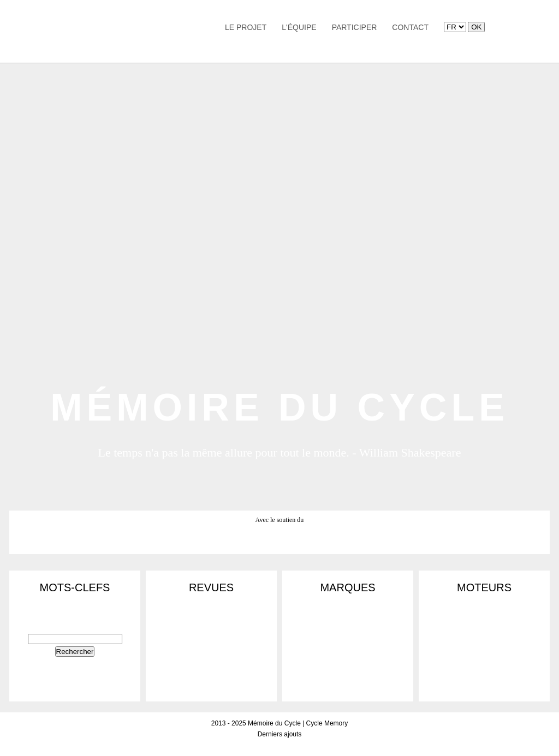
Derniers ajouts (280, 734)
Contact (410, 27)
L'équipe (299, 27)
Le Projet (246, 27)
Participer (355, 27)
